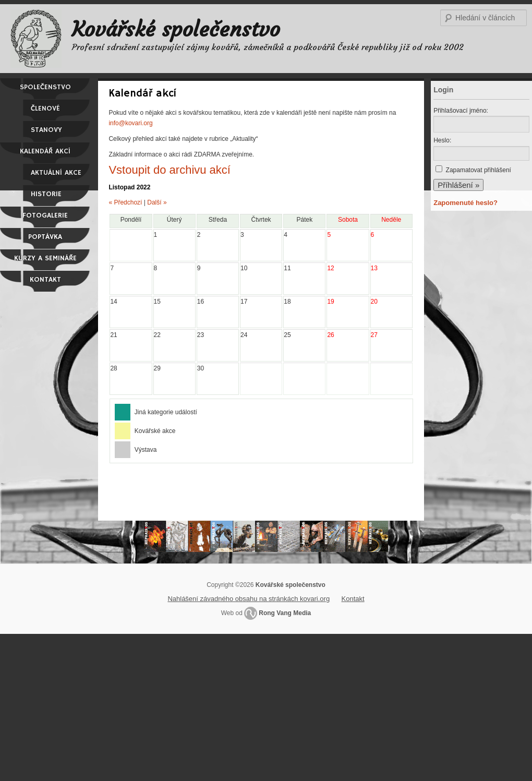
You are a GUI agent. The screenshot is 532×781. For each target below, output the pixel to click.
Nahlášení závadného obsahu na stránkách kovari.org (249, 599)
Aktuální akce (56, 173)
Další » (157, 202)
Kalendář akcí (45, 151)
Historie (46, 194)
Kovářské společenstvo (176, 29)
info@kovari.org (130, 123)
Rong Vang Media (285, 613)
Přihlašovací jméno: (461, 111)
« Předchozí (125, 202)
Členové (45, 109)
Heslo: (442, 140)
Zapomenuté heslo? (466, 203)
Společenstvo (45, 87)
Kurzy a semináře (45, 258)
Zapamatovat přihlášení (479, 170)
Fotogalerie (45, 215)
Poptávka (45, 237)
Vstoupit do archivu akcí (170, 170)
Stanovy (46, 130)
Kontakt (45, 280)
